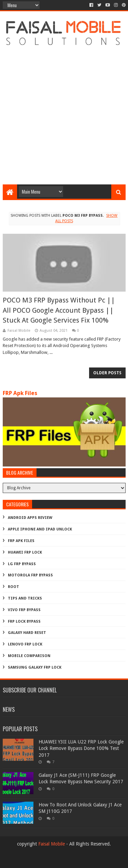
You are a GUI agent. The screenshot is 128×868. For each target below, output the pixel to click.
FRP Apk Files (20, 393)
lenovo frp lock (25, 644)
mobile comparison (29, 656)
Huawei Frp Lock (25, 552)
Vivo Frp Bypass (24, 610)
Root (13, 587)
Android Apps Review (30, 518)
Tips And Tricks (25, 598)
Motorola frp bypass (30, 575)
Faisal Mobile (52, 844)
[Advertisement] (64, 114)
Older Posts (107, 373)
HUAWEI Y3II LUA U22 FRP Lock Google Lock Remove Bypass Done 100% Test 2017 (81, 748)
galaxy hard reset (27, 633)
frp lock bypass (24, 621)
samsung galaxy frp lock (35, 667)
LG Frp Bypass (22, 564)
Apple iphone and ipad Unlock (40, 529)
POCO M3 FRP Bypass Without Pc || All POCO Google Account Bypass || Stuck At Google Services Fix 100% (59, 310)
